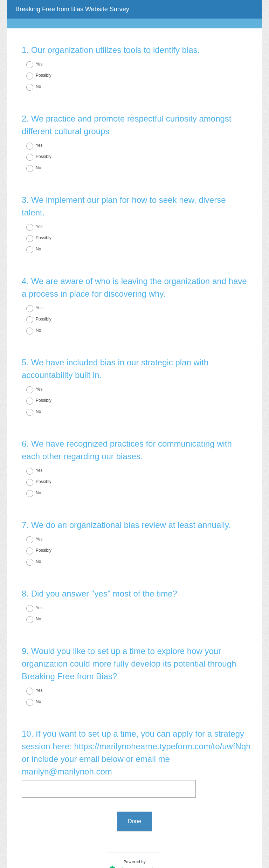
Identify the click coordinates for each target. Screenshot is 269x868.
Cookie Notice (144, 842)
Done (134, 764)
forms (172, 821)
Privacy (119, 842)
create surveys (144, 821)
